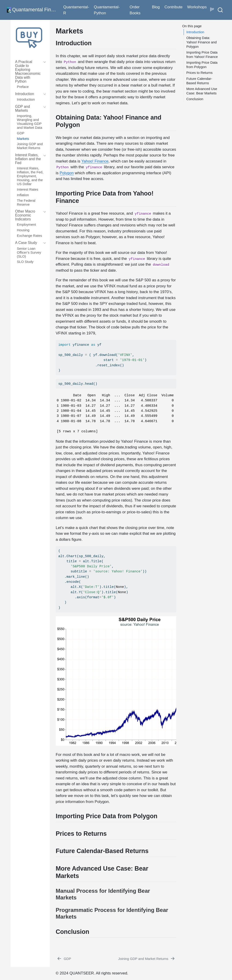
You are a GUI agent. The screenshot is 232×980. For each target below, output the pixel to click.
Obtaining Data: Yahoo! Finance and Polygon (202, 42)
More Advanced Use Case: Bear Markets (202, 91)
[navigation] (28, 72)
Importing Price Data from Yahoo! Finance (202, 55)
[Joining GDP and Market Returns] (147, 959)
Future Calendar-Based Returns (199, 81)
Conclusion (195, 99)
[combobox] (220, 10)
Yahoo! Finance (95, 161)
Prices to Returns (200, 73)
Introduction (195, 32)
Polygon (67, 173)
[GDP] (64, 959)
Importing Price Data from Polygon (202, 65)
